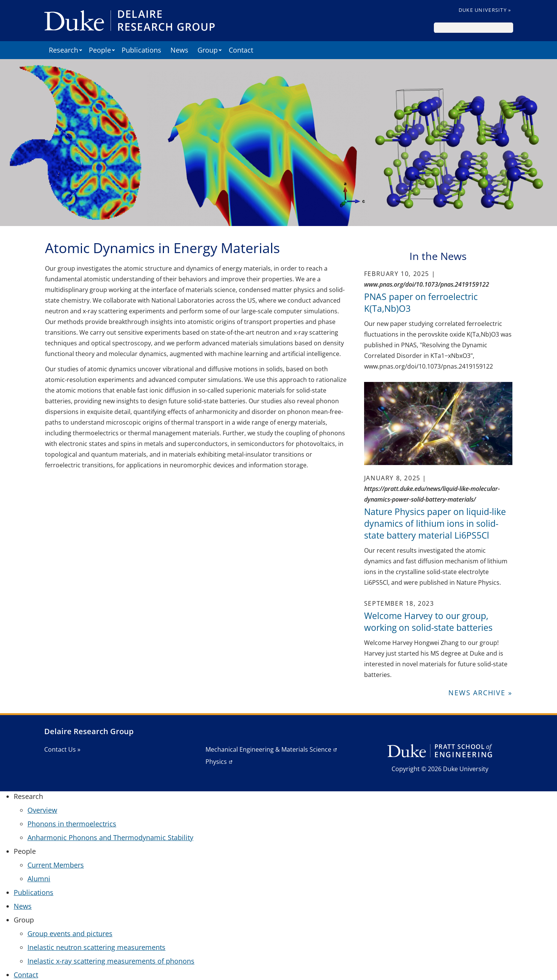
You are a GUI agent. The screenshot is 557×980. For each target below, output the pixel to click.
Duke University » (485, 10)
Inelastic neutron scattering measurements (96, 947)
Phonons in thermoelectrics (72, 824)
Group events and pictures (70, 933)
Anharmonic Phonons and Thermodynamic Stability (110, 837)
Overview (42, 810)
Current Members (56, 865)
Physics (216, 762)
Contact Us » (62, 749)
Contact (241, 50)
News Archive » (480, 693)
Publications (141, 50)
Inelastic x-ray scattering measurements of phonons (111, 961)
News (179, 50)
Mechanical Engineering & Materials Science (268, 749)
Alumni (39, 879)
